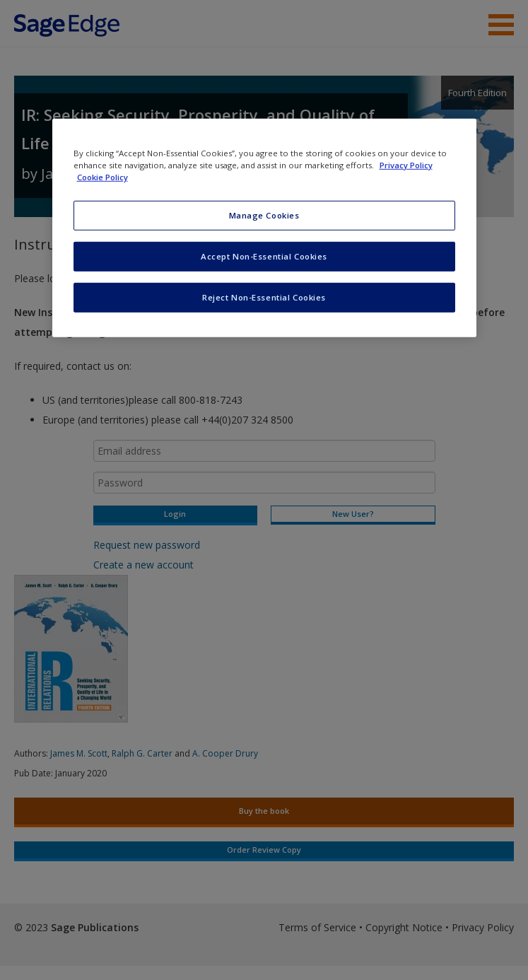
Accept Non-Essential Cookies (264, 256)
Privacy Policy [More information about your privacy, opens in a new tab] (406, 165)
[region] (264, 228)
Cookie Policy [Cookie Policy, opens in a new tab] (102, 177)
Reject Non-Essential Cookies (264, 297)
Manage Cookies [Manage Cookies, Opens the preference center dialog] (264, 215)
